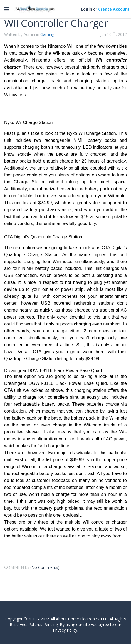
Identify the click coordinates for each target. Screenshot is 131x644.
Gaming (47, 34)
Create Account (114, 9)
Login (86, 9)
